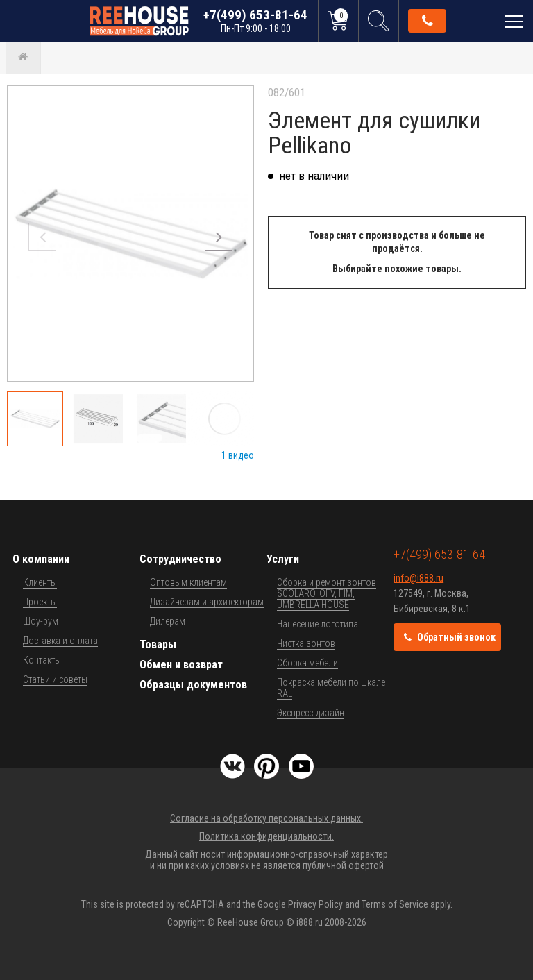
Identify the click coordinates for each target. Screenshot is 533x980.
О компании (41, 559)
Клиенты (40, 582)
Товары (158, 644)
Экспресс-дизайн (311, 713)
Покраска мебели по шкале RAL (331, 688)
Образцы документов (193, 685)
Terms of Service (395, 904)
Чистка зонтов (306, 643)
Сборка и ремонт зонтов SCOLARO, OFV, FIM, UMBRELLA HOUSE (327, 593)
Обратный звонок (428, 21)
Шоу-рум (41, 621)
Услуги (283, 559)
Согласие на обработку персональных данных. (266, 818)
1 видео (238, 455)
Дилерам (168, 621)
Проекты (40, 602)
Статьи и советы (55, 679)
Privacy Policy (315, 904)
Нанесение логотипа (318, 624)
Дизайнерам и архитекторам (207, 602)
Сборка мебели (307, 663)
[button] (219, 237)
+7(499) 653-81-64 (255, 20)
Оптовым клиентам (188, 582)
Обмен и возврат (181, 665)
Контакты (42, 660)
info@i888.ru (418, 578)
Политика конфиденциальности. (266, 836)
